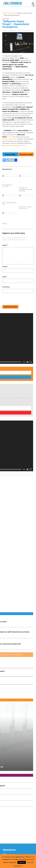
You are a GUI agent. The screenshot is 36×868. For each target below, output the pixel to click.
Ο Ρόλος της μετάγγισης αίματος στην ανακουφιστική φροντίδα (23, 551)
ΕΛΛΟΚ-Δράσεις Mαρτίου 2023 (11, 691)
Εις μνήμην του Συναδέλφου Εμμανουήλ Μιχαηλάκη (26, 193)
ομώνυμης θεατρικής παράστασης (15, 145)
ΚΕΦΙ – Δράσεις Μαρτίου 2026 (9, 215)
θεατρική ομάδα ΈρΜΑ (9, 139)
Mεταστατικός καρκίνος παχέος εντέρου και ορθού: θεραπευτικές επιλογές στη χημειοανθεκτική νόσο (22, 539)
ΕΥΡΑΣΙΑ (10, 137)
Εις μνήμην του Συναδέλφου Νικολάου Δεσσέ (21, 527)
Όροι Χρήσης (18, 851)
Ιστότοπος (6, 299)
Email (5, 289)
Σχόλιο (5, 257)
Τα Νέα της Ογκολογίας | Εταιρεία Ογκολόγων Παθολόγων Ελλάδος (12, 4)
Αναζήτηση (8, 349)
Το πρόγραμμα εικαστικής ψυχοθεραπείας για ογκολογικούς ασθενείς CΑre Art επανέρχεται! (16, 668)
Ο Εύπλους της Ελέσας (19, 602)
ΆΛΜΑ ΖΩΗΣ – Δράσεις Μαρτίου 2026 (25, 215)
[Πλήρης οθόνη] (31, 342)
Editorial (5, 236)
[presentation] (17, 311)
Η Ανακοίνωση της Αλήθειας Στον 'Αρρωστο (22, 583)
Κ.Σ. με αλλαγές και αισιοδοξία (7, 186)
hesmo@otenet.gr (20, 843)
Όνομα (5, 279)
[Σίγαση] (28, 342)
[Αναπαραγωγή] (3, 342)
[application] (17, 334)
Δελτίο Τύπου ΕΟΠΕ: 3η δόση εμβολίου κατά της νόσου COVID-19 (16, 644)
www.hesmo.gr (20, 846)
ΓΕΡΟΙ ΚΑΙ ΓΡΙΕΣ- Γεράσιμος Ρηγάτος (21, 593)
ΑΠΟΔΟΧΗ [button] (22, 862)
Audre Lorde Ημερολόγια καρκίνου (20, 572)
